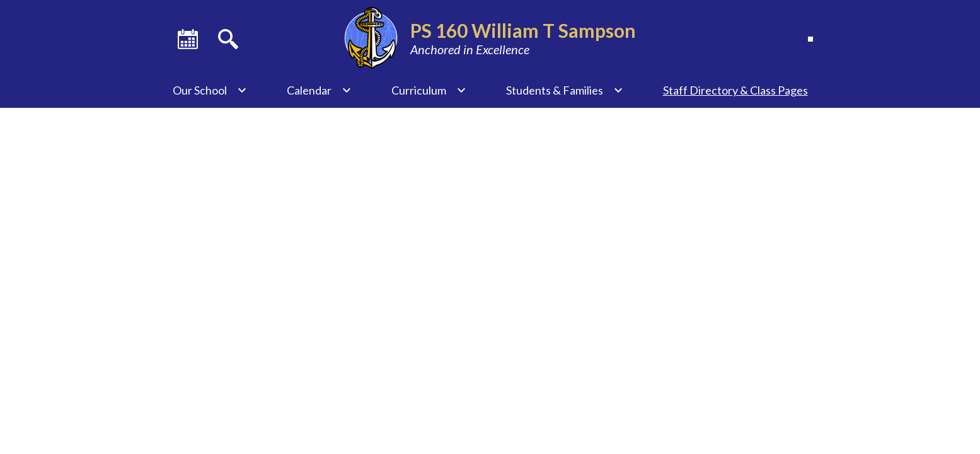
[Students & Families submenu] (565, 90)
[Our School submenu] (210, 90)
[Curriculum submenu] (429, 90)
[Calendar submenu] (319, 90)
